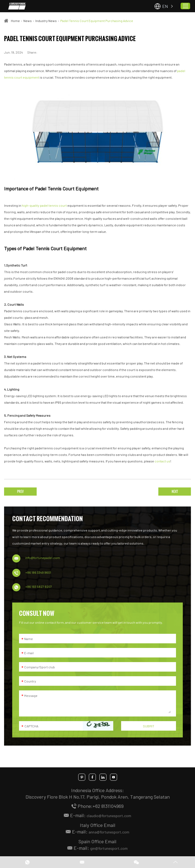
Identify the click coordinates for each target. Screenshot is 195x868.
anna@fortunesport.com (109, 832)
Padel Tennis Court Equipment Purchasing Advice (97, 21)
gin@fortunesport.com (109, 848)
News (28, 21)
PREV (20, 491)
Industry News (46, 21)
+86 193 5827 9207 (39, 586)
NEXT (175, 491)
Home (15, 21)
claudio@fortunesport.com (109, 816)
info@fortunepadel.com (43, 558)
